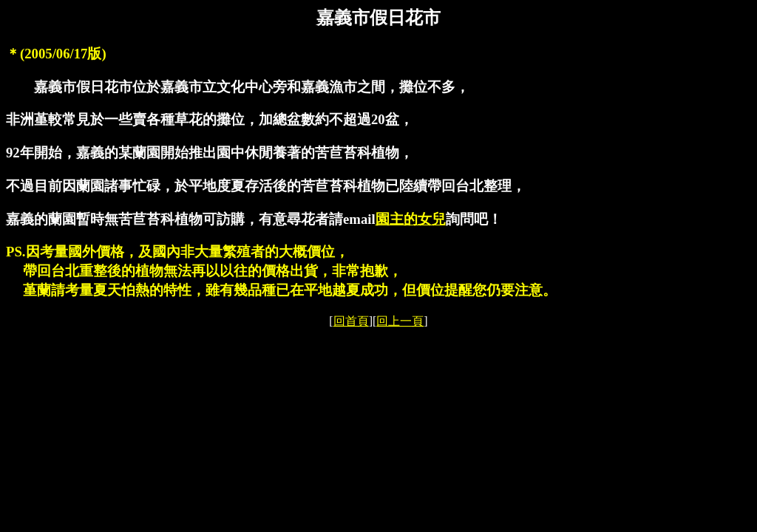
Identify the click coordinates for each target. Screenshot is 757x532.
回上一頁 (400, 321)
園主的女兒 (411, 219)
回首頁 (351, 321)
